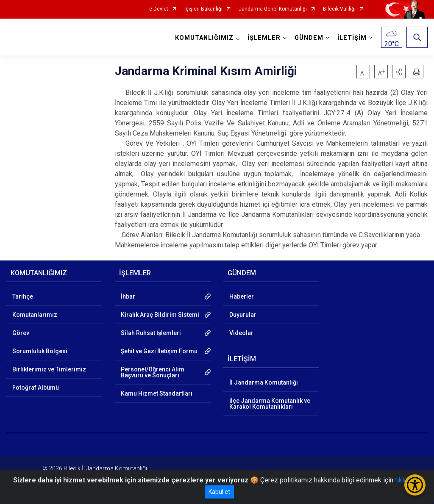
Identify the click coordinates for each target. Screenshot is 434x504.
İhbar (128, 296)
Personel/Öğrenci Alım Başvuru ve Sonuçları (153, 372)
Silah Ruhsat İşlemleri (151, 333)
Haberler (242, 296)
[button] (399, 72)
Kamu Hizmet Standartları (157, 393)
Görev (21, 333)
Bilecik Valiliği (339, 9)
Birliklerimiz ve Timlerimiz (49, 369)
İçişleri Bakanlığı (203, 9)
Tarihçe (23, 296)
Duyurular (243, 315)
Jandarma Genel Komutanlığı (273, 9)
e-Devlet (159, 9)
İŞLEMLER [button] (264, 38)
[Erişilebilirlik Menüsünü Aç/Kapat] (415, 485)
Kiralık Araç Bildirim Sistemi (160, 315)
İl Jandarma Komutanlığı (264, 382)
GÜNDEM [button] (309, 38)
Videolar (241, 333)
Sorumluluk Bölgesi (40, 351)
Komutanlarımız (35, 315)
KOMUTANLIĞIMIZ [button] (204, 38)
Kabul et (219, 492)
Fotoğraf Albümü (36, 388)
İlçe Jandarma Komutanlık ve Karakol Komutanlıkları (270, 404)
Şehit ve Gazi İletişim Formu (159, 351)
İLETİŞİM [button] (352, 38)
